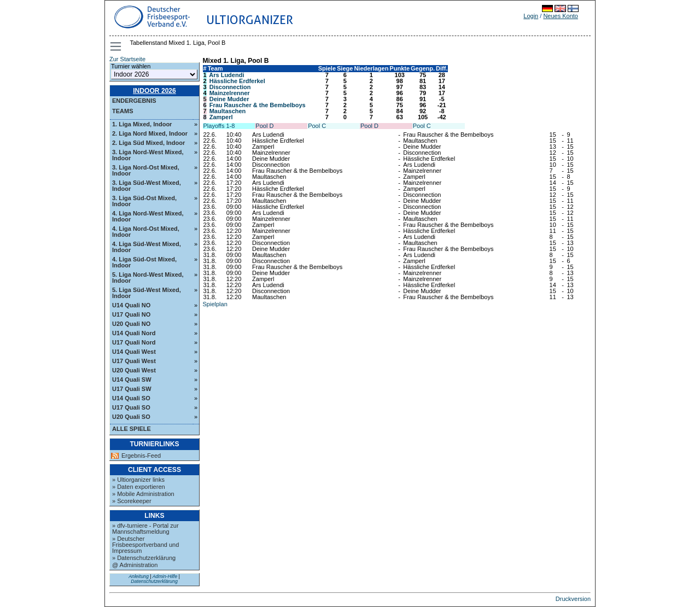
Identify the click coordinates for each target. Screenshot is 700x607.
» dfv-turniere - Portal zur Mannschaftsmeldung (145, 529)
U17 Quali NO (131, 314)
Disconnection (230, 87)
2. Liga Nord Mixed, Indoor (150, 133)
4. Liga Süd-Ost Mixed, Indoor (144, 262)
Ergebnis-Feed (141, 456)
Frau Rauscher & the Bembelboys (258, 105)
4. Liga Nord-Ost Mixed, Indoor (146, 232)
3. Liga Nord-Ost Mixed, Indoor (146, 170)
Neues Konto (561, 16)
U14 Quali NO (131, 305)
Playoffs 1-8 (219, 126)
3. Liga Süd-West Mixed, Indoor (147, 186)
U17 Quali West (134, 361)
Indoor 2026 (154, 91)
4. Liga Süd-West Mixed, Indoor (147, 247)
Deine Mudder (229, 99)
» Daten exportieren (139, 487)
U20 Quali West (134, 370)
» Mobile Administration (143, 494)
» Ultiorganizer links (138, 480)
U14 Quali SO (131, 398)
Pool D (264, 126)
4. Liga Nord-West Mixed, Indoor (148, 216)
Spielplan (215, 304)
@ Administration (135, 565)
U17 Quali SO (131, 407)
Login (531, 16)
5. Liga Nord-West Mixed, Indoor (148, 278)
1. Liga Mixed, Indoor (142, 124)
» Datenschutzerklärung (144, 558)
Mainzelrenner (230, 93)
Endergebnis (134, 101)
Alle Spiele (132, 429)
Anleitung (139, 576)
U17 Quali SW (132, 389)
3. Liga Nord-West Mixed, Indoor (148, 155)
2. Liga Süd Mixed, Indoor (148, 143)
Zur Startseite (127, 59)
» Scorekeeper (132, 501)
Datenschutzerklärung (154, 581)
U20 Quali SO (131, 417)
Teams (123, 111)
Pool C (317, 126)
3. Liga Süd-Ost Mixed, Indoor (144, 201)
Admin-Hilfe (165, 576)
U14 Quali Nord (134, 333)
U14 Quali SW (132, 380)
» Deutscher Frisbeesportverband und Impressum (145, 545)
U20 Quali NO (131, 324)
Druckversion (573, 599)
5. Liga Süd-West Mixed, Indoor (147, 293)
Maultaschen (228, 111)
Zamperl (221, 117)
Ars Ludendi (226, 75)
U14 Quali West (134, 352)
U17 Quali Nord (134, 342)
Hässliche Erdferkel (237, 81)
